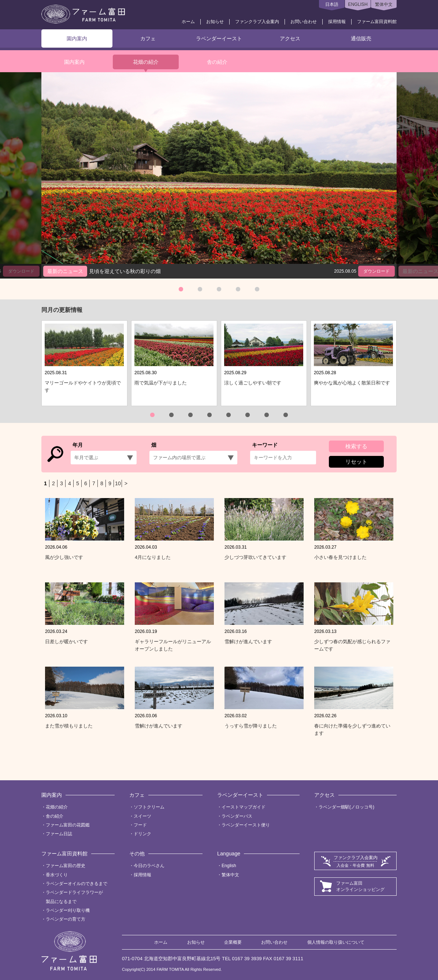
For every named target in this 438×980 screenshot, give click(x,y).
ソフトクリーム (149, 807)
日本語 (332, 4)
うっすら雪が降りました (251, 726)
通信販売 (361, 38)
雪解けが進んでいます (248, 642)
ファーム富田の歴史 (66, 866)
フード (140, 825)
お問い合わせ (304, 22)
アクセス (290, 38)
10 (118, 483)
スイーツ (142, 816)
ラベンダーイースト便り (246, 825)
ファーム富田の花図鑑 (68, 825)
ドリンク (142, 834)
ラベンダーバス (237, 816)
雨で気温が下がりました (161, 383)
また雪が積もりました (69, 726)
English (229, 866)
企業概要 (233, 942)
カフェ (148, 38)
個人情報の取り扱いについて (336, 942)
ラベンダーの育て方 (66, 919)
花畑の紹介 (146, 62)
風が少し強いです (64, 557)
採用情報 (337, 22)
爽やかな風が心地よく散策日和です (352, 383)
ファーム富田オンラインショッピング (360, 886)
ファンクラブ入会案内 (257, 22)
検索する (356, 446)
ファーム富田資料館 (377, 22)
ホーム (188, 22)
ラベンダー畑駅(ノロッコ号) (346, 807)
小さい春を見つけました (340, 557)
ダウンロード (376, 271)
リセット (356, 462)
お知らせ (215, 22)
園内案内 (77, 38)
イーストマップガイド (244, 807)
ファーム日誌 (59, 834)
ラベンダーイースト (219, 38)
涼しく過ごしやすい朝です (253, 383)
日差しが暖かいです (66, 642)
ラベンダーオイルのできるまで (77, 884)
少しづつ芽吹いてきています (255, 557)
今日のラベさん (149, 866)
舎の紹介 (217, 62)
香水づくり (57, 875)
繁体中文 (384, 4)
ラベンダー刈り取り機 (68, 910)
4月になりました (153, 557)
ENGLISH (358, 4)
